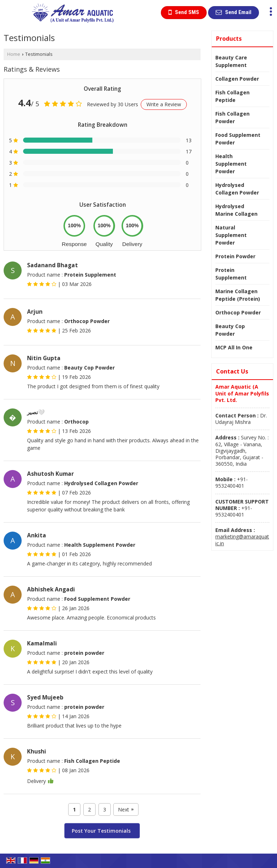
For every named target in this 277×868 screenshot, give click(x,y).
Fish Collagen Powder (232, 117)
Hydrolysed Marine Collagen (236, 210)
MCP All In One (234, 347)
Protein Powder (235, 256)
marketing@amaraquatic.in (242, 540)
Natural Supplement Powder (231, 235)
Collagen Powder (237, 79)
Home (14, 54)
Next (126, 809)
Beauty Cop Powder (230, 330)
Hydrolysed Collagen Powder (237, 189)
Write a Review (164, 104)
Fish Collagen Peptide (232, 96)
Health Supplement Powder (231, 164)
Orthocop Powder (238, 312)
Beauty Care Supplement (231, 61)
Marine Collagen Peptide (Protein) (238, 295)
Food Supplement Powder (238, 139)
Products (229, 39)
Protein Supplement (231, 274)
